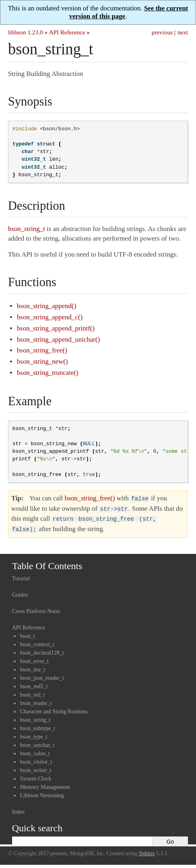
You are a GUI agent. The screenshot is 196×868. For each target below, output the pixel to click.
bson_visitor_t (36, 759)
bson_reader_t (36, 700)
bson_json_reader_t (42, 675)
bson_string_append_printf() (56, 328)
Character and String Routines (54, 708)
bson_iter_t (33, 666)
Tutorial (21, 575)
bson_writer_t (36, 767)
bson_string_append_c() (50, 317)
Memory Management (45, 784)
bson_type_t (34, 734)
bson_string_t (35, 717)
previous (162, 32)
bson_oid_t (32, 692)
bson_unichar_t (37, 742)
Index (18, 809)
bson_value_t (35, 750)
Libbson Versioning (42, 792)
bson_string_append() (46, 306)
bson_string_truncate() (48, 373)
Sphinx (147, 850)
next (183, 32)
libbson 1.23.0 (25, 32)
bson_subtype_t (38, 725)
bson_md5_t (34, 683)
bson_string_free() (42, 350)
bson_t (27, 633)
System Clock (36, 775)
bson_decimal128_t (42, 650)
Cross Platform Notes (36, 608)
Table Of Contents (47, 563)
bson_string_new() (42, 361)
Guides (20, 592)
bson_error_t (34, 658)
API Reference (67, 32)
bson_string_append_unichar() (58, 339)
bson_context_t (37, 641)
